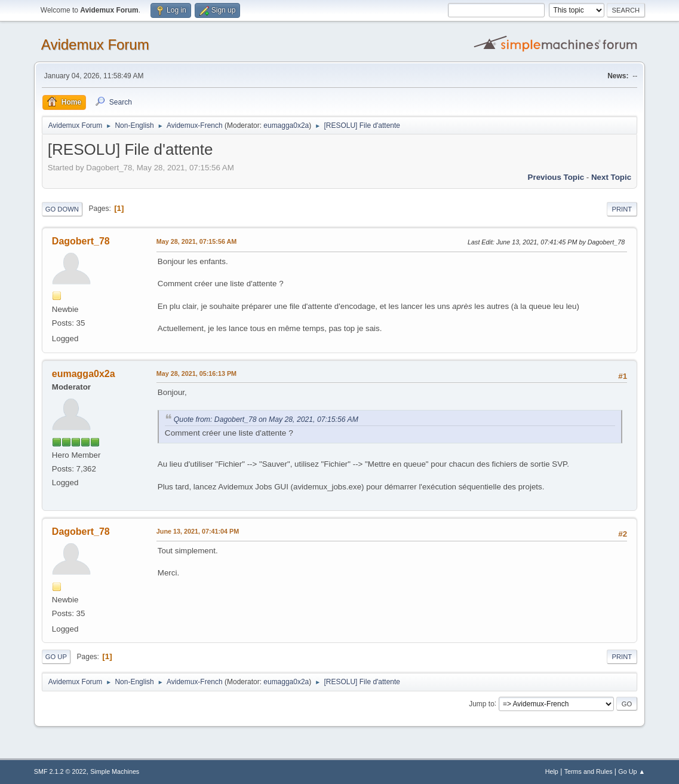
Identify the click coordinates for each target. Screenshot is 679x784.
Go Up (56, 657)
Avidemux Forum (95, 45)
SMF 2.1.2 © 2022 (60, 771)
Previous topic (556, 177)
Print (622, 209)
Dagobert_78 (81, 241)
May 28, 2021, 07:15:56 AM (196, 241)
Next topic (611, 177)
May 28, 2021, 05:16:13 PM (196, 373)
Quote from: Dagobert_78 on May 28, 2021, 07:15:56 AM (266, 419)
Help (552, 771)
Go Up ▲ (632, 771)
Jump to (482, 703)
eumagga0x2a (286, 125)
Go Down (62, 209)
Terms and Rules (589, 771)
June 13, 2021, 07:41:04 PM (198, 531)
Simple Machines (115, 771)
